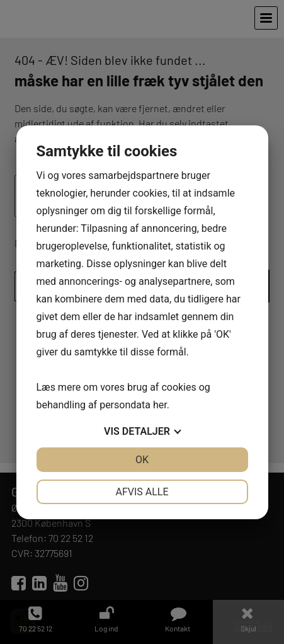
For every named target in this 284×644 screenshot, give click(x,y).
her (160, 405)
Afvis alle (142, 492)
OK (142, 460)
